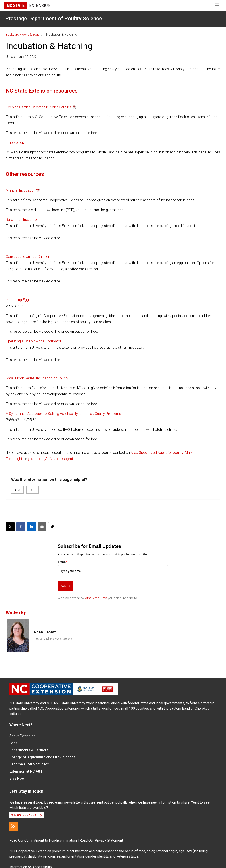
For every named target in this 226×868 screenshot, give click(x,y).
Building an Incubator (22, 220)
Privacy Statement (109, 840)
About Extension (22, 736)
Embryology (15, 143)
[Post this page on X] (10, 527)
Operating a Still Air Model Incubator (34, 341)
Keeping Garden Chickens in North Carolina (39, 107)
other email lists (96, 598)
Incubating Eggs (18, 300)
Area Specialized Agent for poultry (157, 453)
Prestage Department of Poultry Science (54, 19)
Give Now (17, 778)
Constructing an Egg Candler (28, 257)
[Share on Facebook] (21, 527)
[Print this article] (53, 527)
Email (63, 562)
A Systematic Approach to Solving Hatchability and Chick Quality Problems (63, 414)
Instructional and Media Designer (53, 639)
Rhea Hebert (45, 632)
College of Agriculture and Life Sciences (42, 757)
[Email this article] (42, 527)
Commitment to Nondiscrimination (51, 840)
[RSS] (14, 826)
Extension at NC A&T (26, 771)
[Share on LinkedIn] (31, 527)
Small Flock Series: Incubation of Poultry (37, 378)
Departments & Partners (29, 750)
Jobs (13, 743)
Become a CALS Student (29, 764)
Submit (65, 586)
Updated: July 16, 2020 (21, 57)
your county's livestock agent (50, 459)
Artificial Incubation (21, 190)
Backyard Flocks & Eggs (23, 35)
